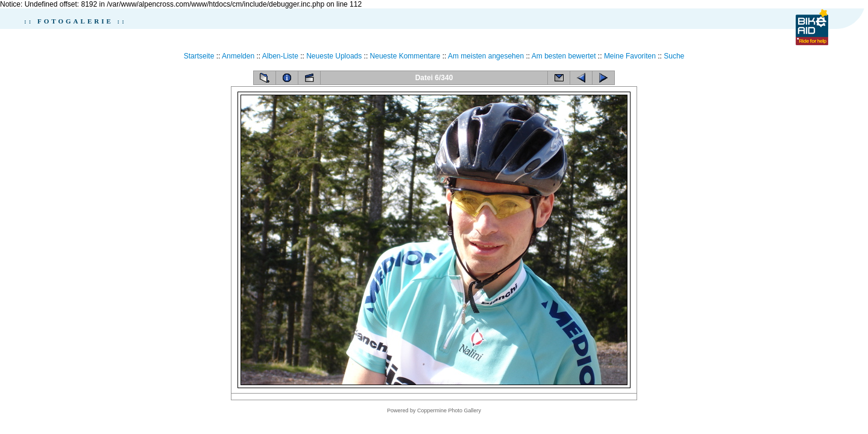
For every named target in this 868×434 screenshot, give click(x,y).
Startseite (199, 56)
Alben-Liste (280, 56)
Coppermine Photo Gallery (449, 410)
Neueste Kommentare (405, 56)
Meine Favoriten (630, 56)
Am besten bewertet (564, 56)
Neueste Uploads (334, 56)
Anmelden (238, 56)
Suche (674, 56)
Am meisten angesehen (486, 56)
